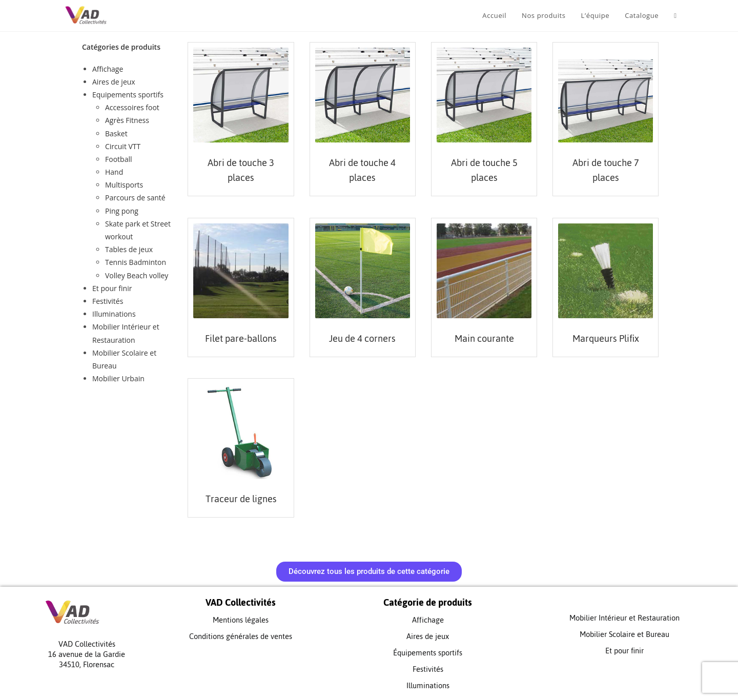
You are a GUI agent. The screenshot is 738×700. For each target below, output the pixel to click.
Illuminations (114, 314)
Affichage (108, 69)
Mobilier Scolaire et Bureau (624, 634)
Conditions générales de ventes (241, 636)
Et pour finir (112, 288)
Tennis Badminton (136, 262)
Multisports (124, 185)
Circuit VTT (123, 146)
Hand (114, 172)
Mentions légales (241, 620)
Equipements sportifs (128, 95)
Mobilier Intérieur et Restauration (624, 618)
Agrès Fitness (127, 120)
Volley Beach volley (137, 275)
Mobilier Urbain (118, 378)
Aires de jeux (114, 82)
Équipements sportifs (428, 653)
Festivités (108, 301)
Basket (116, 133)
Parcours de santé (135, 198)
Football (118, 159)
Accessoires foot (132, 107)
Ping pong (122, 211)
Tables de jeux (129, 249)
